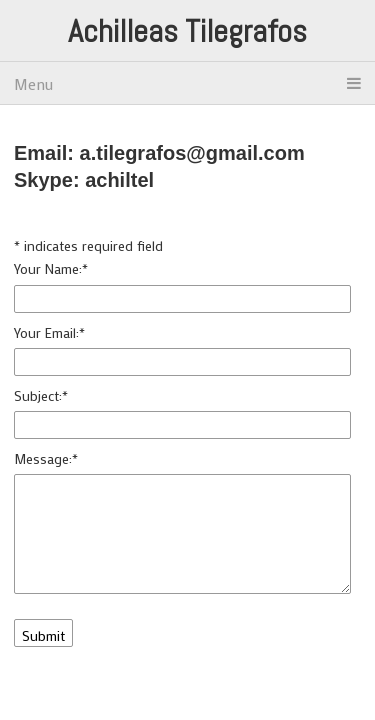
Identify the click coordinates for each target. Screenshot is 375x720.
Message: (46, 458)
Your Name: (51, 268)
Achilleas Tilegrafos (187, 31)
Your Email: (49, 332)
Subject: (41, 395)
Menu (187, 83)
